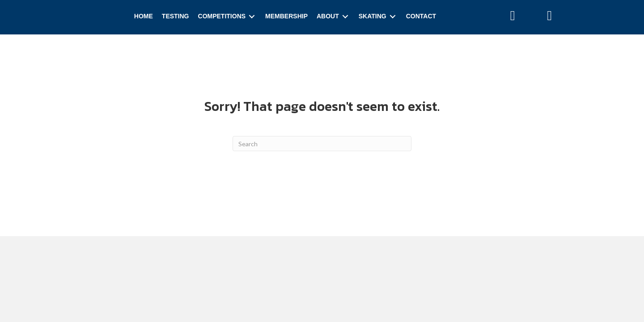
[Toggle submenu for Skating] (393, 16)
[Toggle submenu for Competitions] (252, 16)
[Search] (322, 144)
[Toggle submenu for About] (345, 16)
